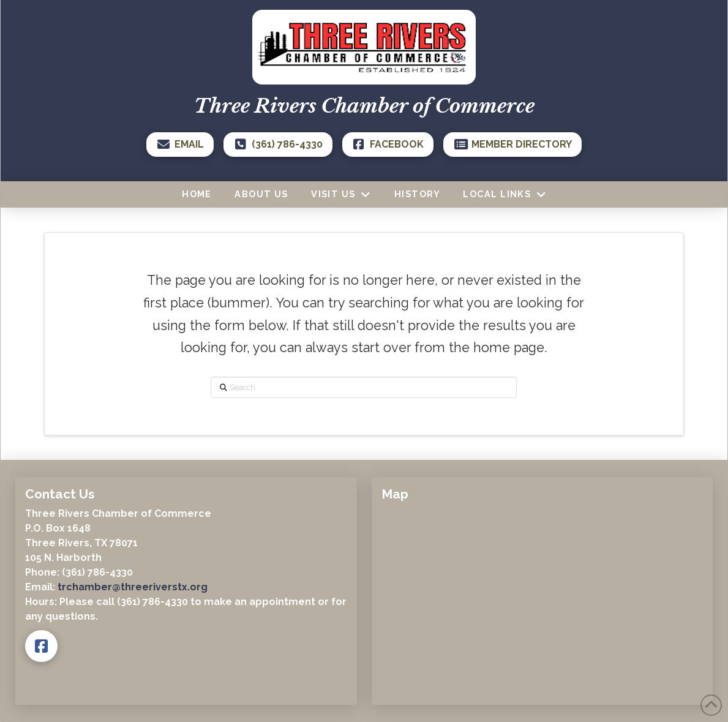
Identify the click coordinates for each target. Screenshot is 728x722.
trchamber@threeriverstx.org (133, 587)
